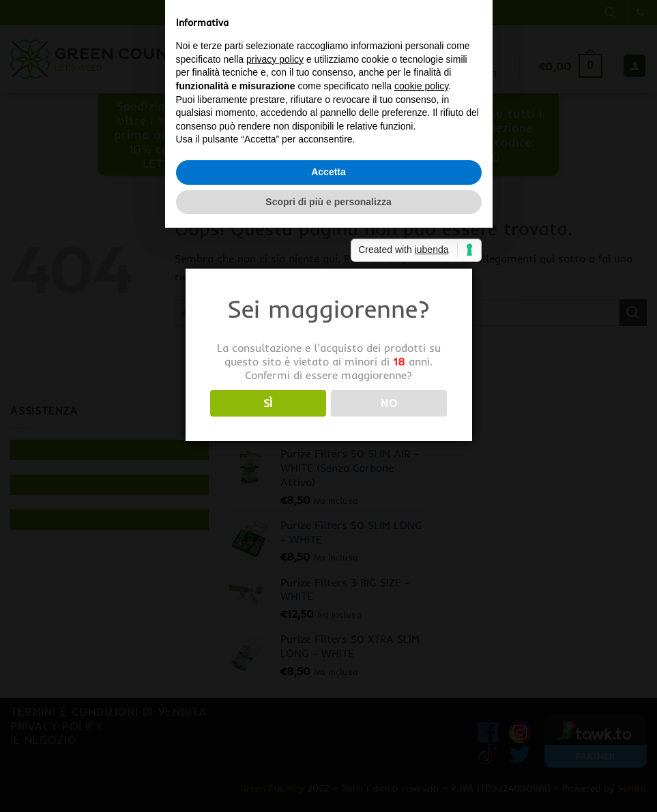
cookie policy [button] (421, 378)
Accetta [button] (328, 464)
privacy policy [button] (275, 351)
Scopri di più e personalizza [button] (328, 494)
